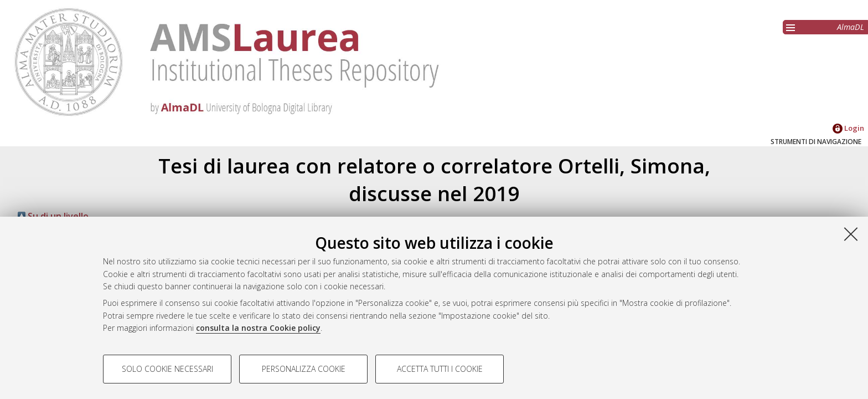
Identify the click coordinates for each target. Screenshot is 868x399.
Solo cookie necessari (167, 369)
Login (848, 128)
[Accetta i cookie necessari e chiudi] (851, 234)
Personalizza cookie (304, 369)
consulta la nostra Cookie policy (258, 328)
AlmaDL (851, 27)
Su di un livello (53, 216)
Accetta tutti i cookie (440, 369)
